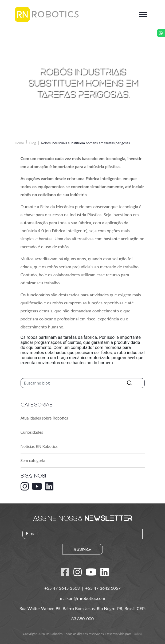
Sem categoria (33, 460)
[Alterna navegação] (143, 14)
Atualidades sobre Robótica (44, 418)
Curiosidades (32, 432)
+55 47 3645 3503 (63, 588)
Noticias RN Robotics (39, 446)
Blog (33, 143)
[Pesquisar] (83, 383)
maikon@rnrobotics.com (82, 598)
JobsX (138, 634)
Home (19, 143)
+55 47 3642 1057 (103, 588)
